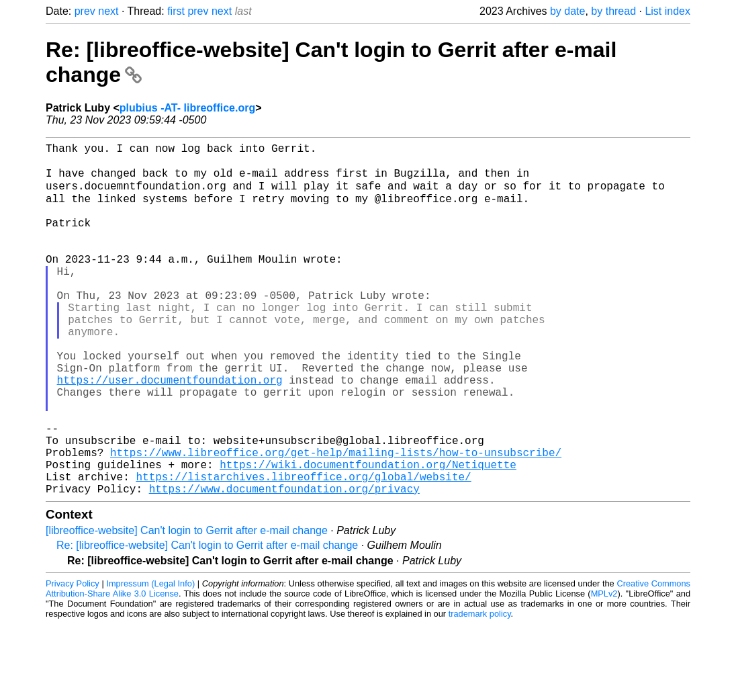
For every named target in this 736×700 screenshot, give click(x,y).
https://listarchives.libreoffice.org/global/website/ (303, 550)
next (108, 11)
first (176, 11)
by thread (613, 11)
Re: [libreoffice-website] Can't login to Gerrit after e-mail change (207, 621)
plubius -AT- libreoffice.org (187, 108)
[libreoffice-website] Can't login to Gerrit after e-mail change (187, 606)
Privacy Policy (73, 659)
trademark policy (480, 690)
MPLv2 (604, 669)
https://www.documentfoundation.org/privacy (284, 564)
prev (85, 11)
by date (567, 11)
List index (668, 11)
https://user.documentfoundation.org (170, 431)
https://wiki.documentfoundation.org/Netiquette (368, 535)
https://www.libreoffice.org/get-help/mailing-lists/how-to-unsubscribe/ (336, 520)
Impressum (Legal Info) (150, 659)
